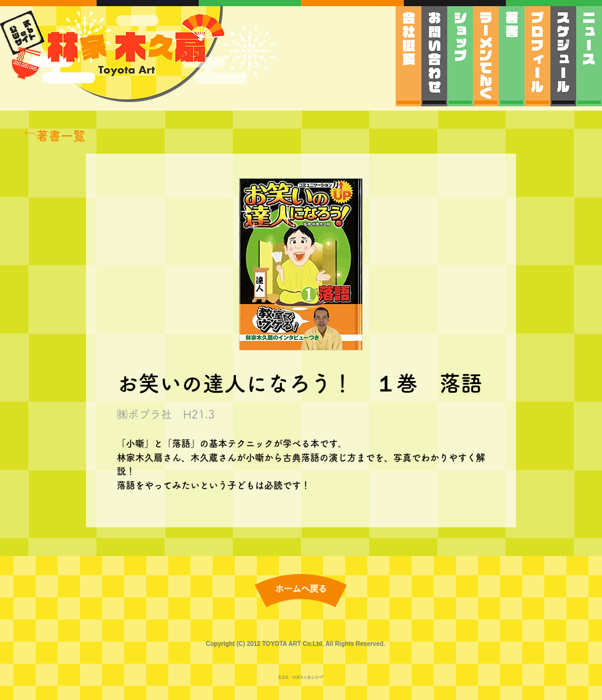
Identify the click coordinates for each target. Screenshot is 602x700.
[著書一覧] (55, 136)
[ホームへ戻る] (301, 589)
